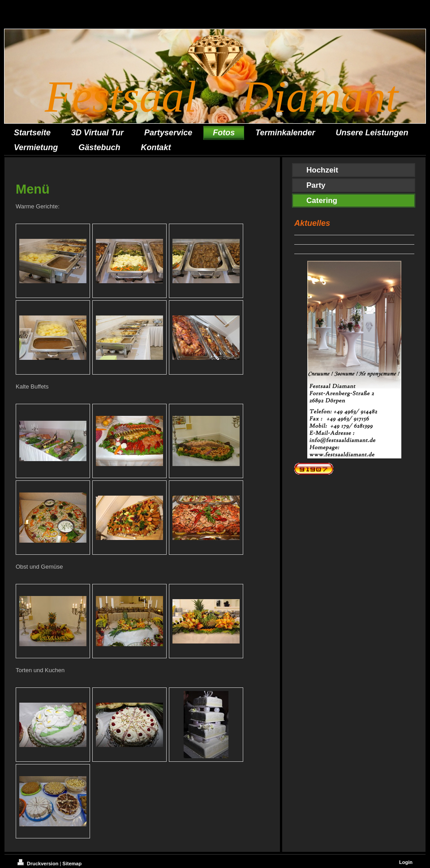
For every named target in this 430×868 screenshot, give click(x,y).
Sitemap (72, 864)
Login (406, 862)
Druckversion (39, 864)
